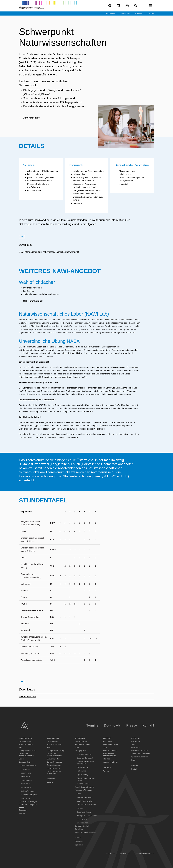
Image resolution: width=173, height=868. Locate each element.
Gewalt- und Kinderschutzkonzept (26, 755)
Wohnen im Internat (110, 751)
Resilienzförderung (27, 791)
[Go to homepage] (48, 6)
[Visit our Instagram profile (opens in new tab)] (127, 6)
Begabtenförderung (84, 812)
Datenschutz (125, 853)
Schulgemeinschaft (82, 826)
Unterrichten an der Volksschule (54, 772)
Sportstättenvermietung (140, 757)
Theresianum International (86, 805)
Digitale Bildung (82, 775)
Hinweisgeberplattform (145, 853)
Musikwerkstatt (26, 788)
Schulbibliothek (82, 823)
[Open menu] (151, 6)
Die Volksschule (53, 741)
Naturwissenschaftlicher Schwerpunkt (85, 763)
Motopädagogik (26, 780)
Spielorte (22, 759)
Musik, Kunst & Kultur (85, 801)
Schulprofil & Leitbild (84, 754)
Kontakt (148, 725)
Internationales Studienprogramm (110, 755)
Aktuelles (107, 759)
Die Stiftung (136, 741)
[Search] (136, 6)
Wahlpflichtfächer (83, 767)
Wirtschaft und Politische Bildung (86, 779)
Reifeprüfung (81, 771)
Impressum (111, 853)
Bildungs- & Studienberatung (87, 816)
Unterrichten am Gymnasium (85, 832)
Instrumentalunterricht (28, 766)
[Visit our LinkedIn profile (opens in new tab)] (118, 6)
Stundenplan (110, 13)
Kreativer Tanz (26, 773)
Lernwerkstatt (25, 777)
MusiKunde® (25, 784)
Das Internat (108, 741)
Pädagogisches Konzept (28, 751)
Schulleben (79, 829)
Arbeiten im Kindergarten (28, 805)
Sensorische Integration (29, 795)
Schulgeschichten (53, 768)
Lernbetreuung (82, 819)
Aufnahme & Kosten (26, 744)
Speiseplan (139, 13)
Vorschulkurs (25, 798)
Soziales (80, 808)
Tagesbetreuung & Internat (85, 787)
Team (21, 748)
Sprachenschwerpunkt (85, 758)
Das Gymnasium (81, 741)
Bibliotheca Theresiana (140, 751)
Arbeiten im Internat (110, 762)
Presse (132, 725)
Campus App (125, 13)
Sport (79, 794)
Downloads (112, 725)
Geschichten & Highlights (28, 802)
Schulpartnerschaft (54, 765)
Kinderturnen (25, 769)
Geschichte (135, 748)
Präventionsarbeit (83, 784)
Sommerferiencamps (55, 762)
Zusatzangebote (53, 759)
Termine (151, 13)
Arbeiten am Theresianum (141, 754)
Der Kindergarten (25, 741)
